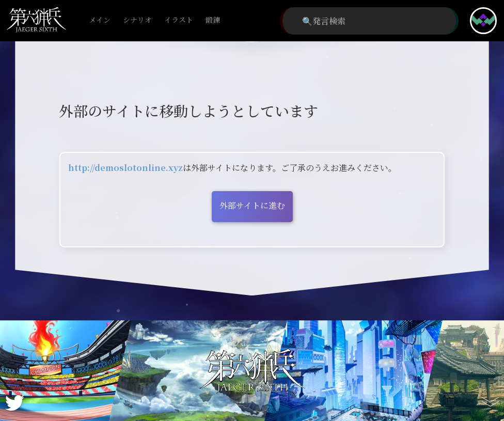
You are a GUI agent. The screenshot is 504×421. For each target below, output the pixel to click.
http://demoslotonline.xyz (125, 168)
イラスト (179, 20)
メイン (100, 20)
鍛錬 (213, 20)
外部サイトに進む (252, 205)
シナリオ (137, 20)
